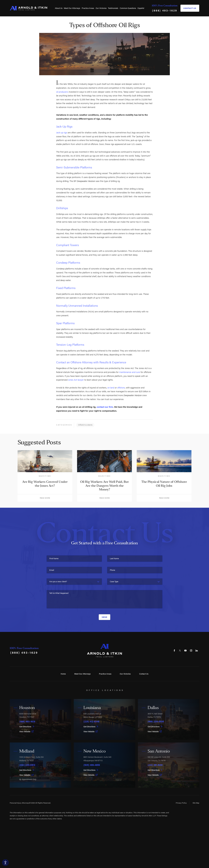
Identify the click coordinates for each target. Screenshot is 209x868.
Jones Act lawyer (76, 380)
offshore (121, 387)
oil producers (62, 92)
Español (141, 8)
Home (63, 674)
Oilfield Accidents (85, 425)
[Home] (28, 8)
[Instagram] (191, 651)
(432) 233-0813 (27, 765)
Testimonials (113, 8)
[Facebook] (174, 651)
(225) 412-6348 (91, 721)
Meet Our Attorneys (72, 8)
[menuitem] (59, 8)
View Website (26, 731)
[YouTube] (185, 651)
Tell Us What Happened (59, 593)
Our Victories (101, 8)
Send (105, 617)
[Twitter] (180, 651)
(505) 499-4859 (92, 765)
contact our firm (105, 407)
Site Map (196, 803)
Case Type (114, 581)
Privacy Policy (181, 803)
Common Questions (128, 8)
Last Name (114, 558)
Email (52, 570)
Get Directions (27, 726)
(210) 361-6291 (155, 765)
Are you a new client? (58, 581)
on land (111, 387)
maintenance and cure (130, 372)
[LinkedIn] (197, 651)
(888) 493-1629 (165, 10)
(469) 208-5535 (156, 721)
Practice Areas (88, 8)
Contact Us (190, 8)
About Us (59, 8)
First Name (54, 558)
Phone (112, 570)
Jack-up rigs (62, 132)
